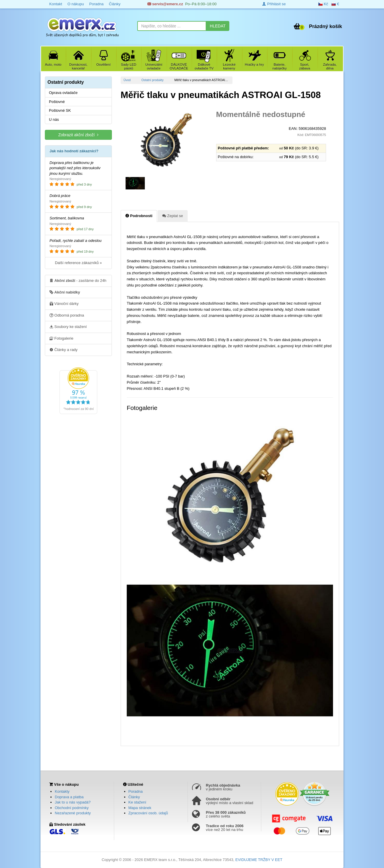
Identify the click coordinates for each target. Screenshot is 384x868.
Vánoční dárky (64, 303)
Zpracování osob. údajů (148, 813)
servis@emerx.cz (165, 4)
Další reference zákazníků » (78, 263)
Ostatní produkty (152, 80)
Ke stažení (137, 802)
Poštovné (57, 102)
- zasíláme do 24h (78, 280)
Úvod (127, 80)
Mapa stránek (140, 808)
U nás (54, 119)
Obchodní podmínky (72, 808)
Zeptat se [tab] (173, 216)
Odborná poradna (67, 315)
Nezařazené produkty (73, 813)
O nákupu (75, 4)
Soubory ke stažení (68, 326)
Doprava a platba (69, 797)
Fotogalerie (61, 338)
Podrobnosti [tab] (139, 216)
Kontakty (62, 791)
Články (115, 4)
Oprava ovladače (63, 93)
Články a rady (64, 350)
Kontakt (56, 4)
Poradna (96, 4)
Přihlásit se (274, 4)
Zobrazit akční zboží (78, 135)
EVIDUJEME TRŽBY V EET (259, 860)
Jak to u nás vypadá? (73, 802)
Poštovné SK (60, 110)
